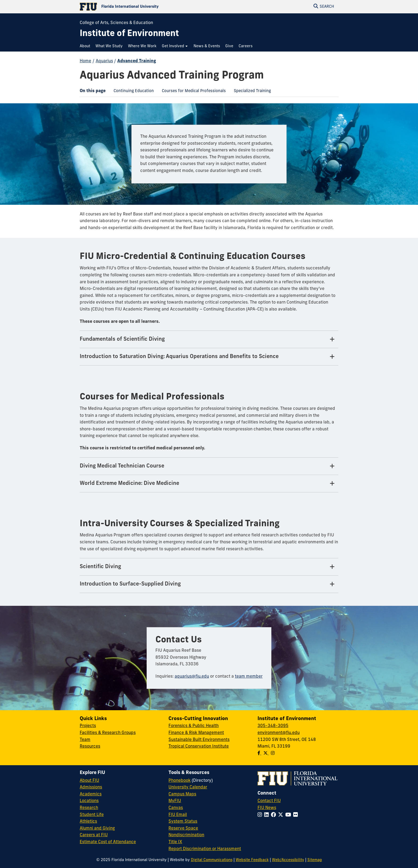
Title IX (175, 842)
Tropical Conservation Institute (199, 747)
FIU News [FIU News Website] (267, 808)
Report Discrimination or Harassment (205, 849)
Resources (90, 747)
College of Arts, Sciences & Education (116, 23)
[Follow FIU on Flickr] (297, 815)
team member (249, 677)
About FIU (89, 781)
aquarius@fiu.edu (192, 677)
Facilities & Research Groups (108, 733)
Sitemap (315, 860)
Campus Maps (182, 794)
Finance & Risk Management (196, 733)
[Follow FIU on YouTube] (289, 815)
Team (85, 740)
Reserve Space (183, 828)
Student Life (92, 815)
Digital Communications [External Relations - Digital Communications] (212, 860)
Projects (88, 726)
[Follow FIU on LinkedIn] (268, 815)
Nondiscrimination (186, 835)
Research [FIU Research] (89, 808)
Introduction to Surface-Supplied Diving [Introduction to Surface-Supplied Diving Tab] (130, 584)
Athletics (88, 822)
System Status (183, 822)
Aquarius (104, 61)
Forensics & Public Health (194, 726)
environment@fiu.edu (279, 733)
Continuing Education (132, 92)
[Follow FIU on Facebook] (274, 815)
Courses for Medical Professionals (192, 92)
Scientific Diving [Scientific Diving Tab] (100, 567)
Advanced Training (137, 61)
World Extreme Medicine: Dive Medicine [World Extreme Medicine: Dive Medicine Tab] (129, 484)
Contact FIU (269, 801)
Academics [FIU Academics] (91, 794)
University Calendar (188, 787)
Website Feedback (252, 860)
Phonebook (180, 781)
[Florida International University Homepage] (144, 7)
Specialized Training (250, 92)
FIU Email (178, 815)
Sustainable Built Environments (199, 740)
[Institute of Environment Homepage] (129, 34)
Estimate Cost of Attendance (108, 842)
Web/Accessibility (288, 860)
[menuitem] (86, 46)
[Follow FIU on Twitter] (282, 815)
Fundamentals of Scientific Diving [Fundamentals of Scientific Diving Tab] (122, 339)
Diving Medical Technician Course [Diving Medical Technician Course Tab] (122, 466)
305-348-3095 (273, 726)
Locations (89, 801)
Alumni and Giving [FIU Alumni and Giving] (97, 828)
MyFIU (175, 801)
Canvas (176, 808)
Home (85, 61)
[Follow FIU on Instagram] (261, 815)
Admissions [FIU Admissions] (91, 787)
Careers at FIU (94, 835)
